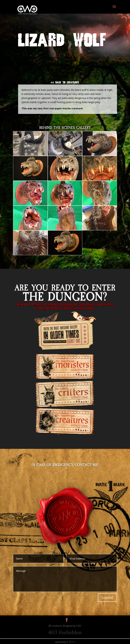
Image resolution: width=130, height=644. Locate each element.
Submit (107, 598)
